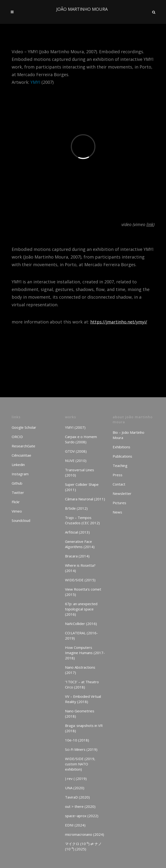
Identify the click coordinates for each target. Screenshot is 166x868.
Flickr (16, 502)
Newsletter (122, 493)
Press (118, 475)
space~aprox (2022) (82, 816)
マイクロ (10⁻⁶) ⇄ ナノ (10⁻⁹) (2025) (83, 846)
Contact (119, 484)
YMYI (35, 82)
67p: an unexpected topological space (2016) (81, 609)
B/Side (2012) (76, 508)
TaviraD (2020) (77, 797)
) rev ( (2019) (76, 778)
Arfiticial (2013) (77, 532)
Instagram (20, 474)
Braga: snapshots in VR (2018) (84, 728)
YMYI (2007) (75, 427)
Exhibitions (121, 447)
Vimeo (17, 511)
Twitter (18, 492)
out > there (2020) (80, 806)
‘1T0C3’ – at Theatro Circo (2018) (82, 684)
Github (17, 483)
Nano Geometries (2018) (80, 714)
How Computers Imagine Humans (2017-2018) (85, 653)
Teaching (120, 466)
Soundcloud (21, 520)
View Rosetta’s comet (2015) (83, 592)
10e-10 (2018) (77, 740)
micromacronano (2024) (85, 834)
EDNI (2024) (75, 825)
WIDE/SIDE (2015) (80, 580)
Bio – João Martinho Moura (128, 435)
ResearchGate (23, 446)
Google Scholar (24, 427)
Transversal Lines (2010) (80, 472)
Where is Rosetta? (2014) (80, 568)
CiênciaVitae (21, 455)
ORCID (17, 437)
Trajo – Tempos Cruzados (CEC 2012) (82, 520)
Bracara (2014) (77, 556)
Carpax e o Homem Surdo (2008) (81, 439)
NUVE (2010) (76, 460)
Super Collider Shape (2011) (82, 487)
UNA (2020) (75, 788)
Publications (122, 456)
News (117, 512)
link (150, 224)
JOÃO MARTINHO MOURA (82, 9)
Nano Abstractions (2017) (80, 670)
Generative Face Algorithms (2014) (80, 544)
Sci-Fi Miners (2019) (81, 749)
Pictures (119, 503)
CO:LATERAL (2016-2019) (81, 635)
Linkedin (18, 465)
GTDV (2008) (76, 451)
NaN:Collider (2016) (81, 624)
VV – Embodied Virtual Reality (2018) (83, 699)
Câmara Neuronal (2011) (85, 499)
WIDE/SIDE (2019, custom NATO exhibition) (80, 764)
